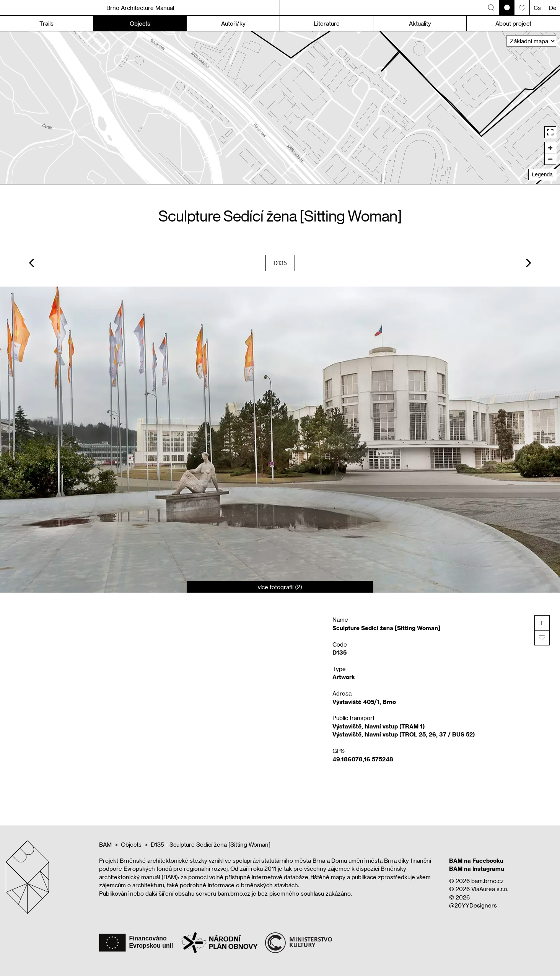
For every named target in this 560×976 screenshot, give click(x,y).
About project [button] (513, 23)
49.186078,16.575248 (363, 759)
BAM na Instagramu (477, 868)
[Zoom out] (550, 159)
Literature (327, 23)
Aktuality (420, 23)
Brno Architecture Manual (140, 8)
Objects (131, 844)
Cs (537, 8)
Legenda (542, 174)
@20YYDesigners (473, 905)
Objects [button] (140, 23)
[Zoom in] (550, 148)
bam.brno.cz (488, 881)
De (553, 8)
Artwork (344, 677)
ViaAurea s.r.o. (490, 889)
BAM (105, 844)
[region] (280, 108)
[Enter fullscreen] (550, 132)
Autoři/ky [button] (233, 23)
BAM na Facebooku (476, 860)
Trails (46, 23)
